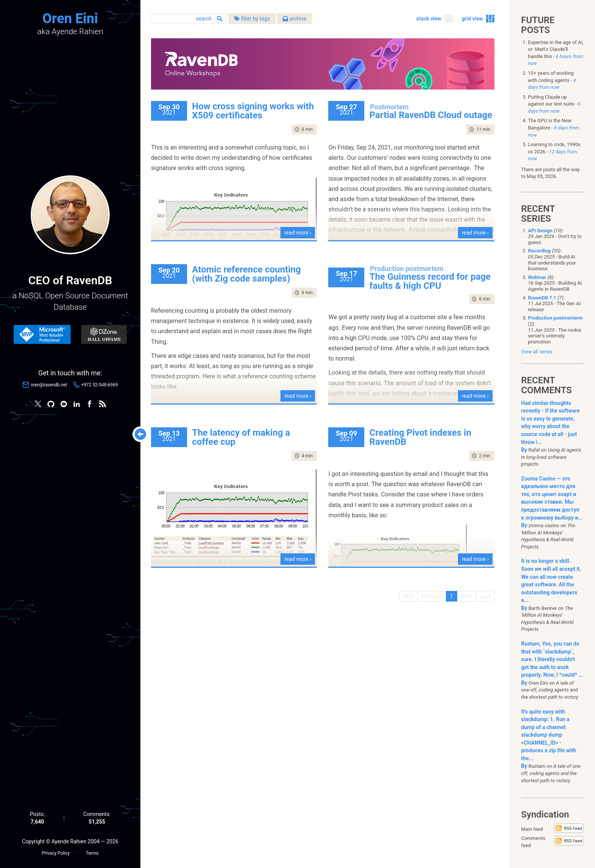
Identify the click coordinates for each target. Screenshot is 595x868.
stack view (428, 19)
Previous (432, 596)
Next (466, 596)
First (408, 596)
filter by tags (256, 19)
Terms (92, 853)
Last (485, 596)
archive (299, 19)
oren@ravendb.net (49, 385)
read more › (300, 232)
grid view (472, 19)
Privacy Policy (56, 853)
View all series (537, 352)
